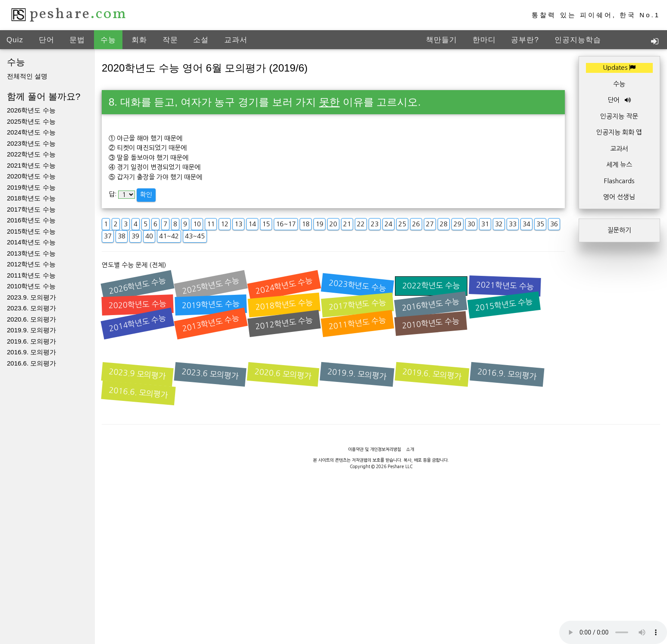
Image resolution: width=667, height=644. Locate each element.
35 (540, 224)
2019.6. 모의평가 (31, 341)
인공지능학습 (578, 40)
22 (361, 224)
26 (416, 224)
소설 (201, 40)
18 (306, 224)
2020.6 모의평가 (283, 374)
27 (430, 224)
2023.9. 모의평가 (31, 297)
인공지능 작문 (619, 116)
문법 (77, 40)
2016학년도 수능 (31, 220)
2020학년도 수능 (31, 176)
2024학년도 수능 (31, 132)
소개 (410, 449)
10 (197, 224)
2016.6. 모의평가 (31, 363)
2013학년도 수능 (31, 253)
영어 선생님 (619, 197)
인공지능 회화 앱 (619, 132)
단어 (47, 40)
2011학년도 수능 (31, 275)
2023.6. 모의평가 (31, 308)
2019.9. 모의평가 (31, 330)
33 (513, 224)
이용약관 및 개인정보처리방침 (374, 449)
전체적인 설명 (27, 76)
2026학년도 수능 (31, 110)
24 (388, 224)
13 (238, 224)
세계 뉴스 (619, 164)
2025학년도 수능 (31, 121)
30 (471, 224)
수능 (108, 40)
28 (444, 224)
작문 (170, 40)
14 (252, 224)
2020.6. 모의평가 (31, 319)
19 (319, 224)
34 (526, 224)
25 (402, 224)
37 (108, 236)
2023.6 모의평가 (210, 374)
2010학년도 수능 (31, 286)
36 (554, 224)
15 (266, 224)
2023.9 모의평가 (138, 374)
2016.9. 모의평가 (31, 352)
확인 (146, 195)
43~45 (195, 236)
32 (499, 224)
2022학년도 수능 (31, 154)
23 (375, 224)
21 (347, 224)
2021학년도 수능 (31, 165)
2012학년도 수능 (31, 264)
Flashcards (619, 181)
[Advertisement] (334, 625)
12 (225, 224)
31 (485, 224)
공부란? (525, 40)
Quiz (15, 40)
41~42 (169, 236)
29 (457, 224)
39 (135, 236)
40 (149, 236)
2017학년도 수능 (31, 209)
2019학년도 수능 (31, 187)
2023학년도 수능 (31, 143)
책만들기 (442, 40)
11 (211, 224)
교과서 (236, 40)
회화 (139, 40)
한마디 (484, 40)
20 (333, 224)
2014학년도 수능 (31, 242)
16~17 (286, 224)
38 (122, 236)
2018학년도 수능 (31, 198)
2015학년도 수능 (31, 231)
